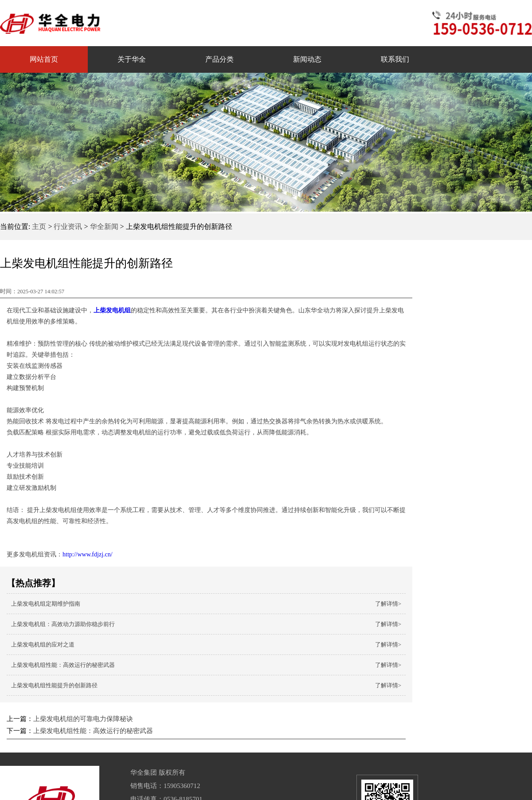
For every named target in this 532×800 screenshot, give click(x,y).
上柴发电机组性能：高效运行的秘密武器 (93, 731)
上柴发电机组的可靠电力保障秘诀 (83, 719)
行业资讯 (68, 227)
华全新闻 (104, 227)
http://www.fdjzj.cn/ (88, 554)
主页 (39, 227)
